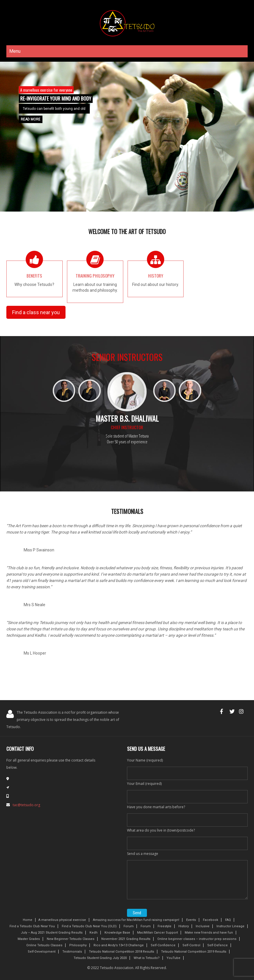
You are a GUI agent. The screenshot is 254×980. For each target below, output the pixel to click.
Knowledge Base (117, 933)
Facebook (211, 920)
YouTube (173, 958)
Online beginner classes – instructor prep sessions (197, 939)
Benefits (34, 276)
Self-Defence (217, 945)
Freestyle (165, 926)
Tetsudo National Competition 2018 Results (122, 952)
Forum (129, 926)
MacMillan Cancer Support (157, 933)
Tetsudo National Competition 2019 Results (194, 952)
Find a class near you (36, 312)
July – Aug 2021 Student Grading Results (52, 933)
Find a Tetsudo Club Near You (32, 926)
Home (28, 920)
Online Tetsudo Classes (44, 945)
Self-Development (42, 952)
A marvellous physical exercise (62, 920)
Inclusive (203, 926)
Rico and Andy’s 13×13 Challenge (119, 945)
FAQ (228, 920)
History (156, 276)
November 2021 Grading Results (126, 939)
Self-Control (191, 945)
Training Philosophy (95, 276)
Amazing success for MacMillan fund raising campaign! (136, 920)
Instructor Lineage (230, 926)
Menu (15, 51)
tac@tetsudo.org (26, 805)
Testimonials (72, 952)
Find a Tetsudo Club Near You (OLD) (89, 926)
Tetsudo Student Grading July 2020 (100, 958)
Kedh (94, 933)
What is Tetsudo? (147, 958)
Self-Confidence (163, 945)
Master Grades (29, 939)
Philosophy (78, 945)
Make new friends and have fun (209, 933)
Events (191, 920)
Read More (31, 119)
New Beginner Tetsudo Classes (71, 939)
